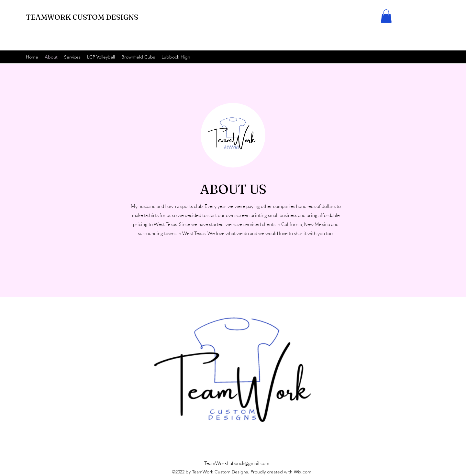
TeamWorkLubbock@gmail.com (237, 463)
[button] (386, 16)
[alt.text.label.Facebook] (437, 57)
